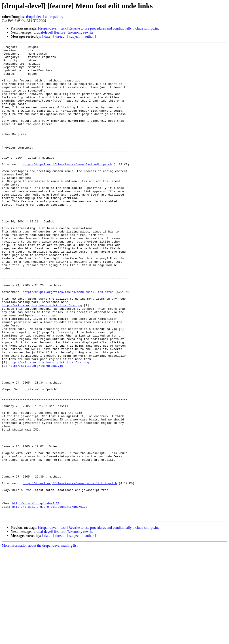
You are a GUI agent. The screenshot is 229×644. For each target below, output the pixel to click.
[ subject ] (74, 36)
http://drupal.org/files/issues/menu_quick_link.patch (68, 341)
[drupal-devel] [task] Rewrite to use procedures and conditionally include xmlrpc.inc (99, 28)
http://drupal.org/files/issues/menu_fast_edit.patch (67, 188)
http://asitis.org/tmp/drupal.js (36, 430)
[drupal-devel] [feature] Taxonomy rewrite (63, 32)
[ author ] (89, 36)
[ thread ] (60, 36)
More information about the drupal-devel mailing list (40, 640)
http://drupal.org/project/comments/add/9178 (50, 599)
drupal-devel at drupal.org (45, 17)
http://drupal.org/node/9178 (36, 595)
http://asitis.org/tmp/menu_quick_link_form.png (42, 358)
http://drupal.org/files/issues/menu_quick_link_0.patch (70, 571)
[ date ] (47, 36)
